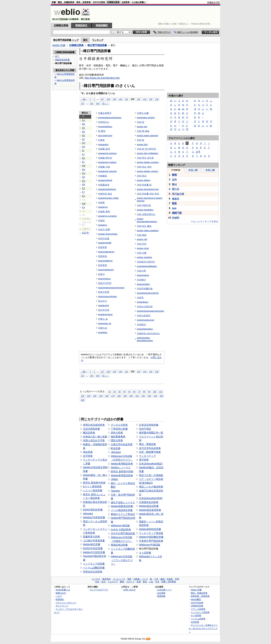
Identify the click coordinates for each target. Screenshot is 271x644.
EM (84, 166)
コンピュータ (119, 579)
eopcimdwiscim (106, 270)
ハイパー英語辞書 (93, 490)
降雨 (174, 175)
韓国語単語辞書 (119, 545)
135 (151, 99)
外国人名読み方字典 (94, 440)
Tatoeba (115, 491)
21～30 (210, 170)
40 (124, 391)
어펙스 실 (103, 319)
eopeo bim (142, 144)
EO (84, 173)
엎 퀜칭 (102, 131)
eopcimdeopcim (106, 252)
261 (92, 103)
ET (83, 192)
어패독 (101, 140)
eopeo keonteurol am (148, 189)
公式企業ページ (164, 590)
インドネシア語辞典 (200, 612)
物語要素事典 (118, 437)
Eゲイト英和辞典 (92, 486)
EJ (83, 154)
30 (120, 391)
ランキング (98, 40)
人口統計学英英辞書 (94, 541)
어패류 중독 (104, 211)
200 (131, 396)
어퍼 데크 (142, 176)
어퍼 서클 (142, 253)
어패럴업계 (104, 185)
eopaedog (103, 144)
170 (113, 396)
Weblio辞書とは (63, 590)
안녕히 (176, 218)
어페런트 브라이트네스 (148, 333)
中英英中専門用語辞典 (151, 541)
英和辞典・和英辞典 (200, 596)
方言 (157, 582)
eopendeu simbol (146, 118)
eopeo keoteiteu (145, 210)
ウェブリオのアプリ (99, 590)
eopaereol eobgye (107, 153)
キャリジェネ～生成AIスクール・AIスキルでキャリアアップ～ (203, 628)
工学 (156, 579)
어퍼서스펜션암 (145, 306)
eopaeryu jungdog (107, 216)
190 (125, 396)
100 (155, 391)
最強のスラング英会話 (123, 514)
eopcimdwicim (105, 261)
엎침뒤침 (102, 256)
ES (83, 188)
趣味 (122, 582)
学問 (177, 579)
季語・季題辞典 (147, 444)
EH (84, 147)
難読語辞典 (89, 433)
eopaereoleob (105, 180)
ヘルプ (59, 596)
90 (149, 391)
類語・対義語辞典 (66, 2)
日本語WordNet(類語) (151, 464)
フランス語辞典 (198, 609)
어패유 (101, 220)
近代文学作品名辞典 (150, 448)
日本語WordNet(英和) (151, 498)
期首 (174, 203)
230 (149, 396)
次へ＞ (105, 103)
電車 (129, 579)
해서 (174, 184)
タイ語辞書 (145, 553)
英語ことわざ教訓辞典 (151, 487)
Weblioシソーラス (121, 468)
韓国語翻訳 (102, 25)
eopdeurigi (103, 305)
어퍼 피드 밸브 (144, 226)
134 (145, 99)
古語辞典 (125, 2)
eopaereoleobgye (107, 189)
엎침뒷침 (102, 265)
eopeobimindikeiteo (147, 266)
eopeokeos (143, 302)
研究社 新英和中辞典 (94, 483)
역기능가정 (178, 194)
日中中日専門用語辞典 (123, 533)
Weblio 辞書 (59, 45)
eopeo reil (142, 239)
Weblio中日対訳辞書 (94, 552)
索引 (85, 40)
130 (120, 99)
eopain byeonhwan (108, 234)
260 (83, 400)
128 (108, 99)
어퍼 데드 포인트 (145, 158)
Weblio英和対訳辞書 (150, 529)
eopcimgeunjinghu (107, 296)
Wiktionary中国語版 (150, 545)
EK (83, 158)
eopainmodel (105, 243)
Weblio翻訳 (196, 599)
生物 (139, 582)
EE (83, 136)
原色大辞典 (117, 433)
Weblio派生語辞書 (149, 506)
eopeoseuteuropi (146, 320)
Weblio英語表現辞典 (150, 510)
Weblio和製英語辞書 (122, 506)
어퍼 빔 (141, 140)
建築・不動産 (167, 579)
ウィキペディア (147, 456)
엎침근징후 (104, 292)
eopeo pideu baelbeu (148, 230)
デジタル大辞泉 (119, 425)
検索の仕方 (61, 593)
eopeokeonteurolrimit (148, 293)
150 (101, 396)
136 (157, 99)
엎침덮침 (102, 247)
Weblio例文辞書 (92, 544)
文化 (97, 582)
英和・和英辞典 (83, 2)
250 (161, 396)
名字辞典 (88, 456)
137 (83, 103)
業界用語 (106, 579)
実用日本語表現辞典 (94, 425)
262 (98, 103)
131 (126, 99)
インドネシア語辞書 (94, 564)
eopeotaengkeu (145, 329)
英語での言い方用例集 (151, 475)
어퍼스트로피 (144, 315)
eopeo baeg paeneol (148, 135)
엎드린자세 (104, 310)
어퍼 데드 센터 (144, 167)
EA (83, 120)
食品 (145, 582)
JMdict (114, 479)
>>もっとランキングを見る (204, 221)
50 (129, 391)
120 (83, 396)
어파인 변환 (104, 229)
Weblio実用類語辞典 (122, 464)
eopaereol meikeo (107, 162)
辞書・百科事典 (169, 582)
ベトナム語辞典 (198, 619)
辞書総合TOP (214, 2)
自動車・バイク (141, 579)
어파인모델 (104, 238)
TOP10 (176, 170)
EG (84, 143)
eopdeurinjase (105, 314)
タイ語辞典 (196, 615)
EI (83, 151)
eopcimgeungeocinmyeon (111, 288)
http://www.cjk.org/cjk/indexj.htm (102, 78)
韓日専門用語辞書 (97, 45)
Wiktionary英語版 (120, 526)
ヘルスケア (113, 582)
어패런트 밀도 (105, 194)
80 (144, 391)
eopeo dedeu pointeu (148, 162)
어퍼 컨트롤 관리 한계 (148, 194)
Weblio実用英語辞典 (122, 475)
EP (83, 177)
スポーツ (130, 582)
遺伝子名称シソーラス (123, 502)
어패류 (101, 202)
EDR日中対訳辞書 (93, 548)
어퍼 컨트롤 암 (144, 185)
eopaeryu (103, 207)
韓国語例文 (81, 25)
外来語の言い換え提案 (95, 437)
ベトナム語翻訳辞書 (94, 568)
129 (114, 99)
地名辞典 (88, 452)
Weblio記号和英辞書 (94, 517)
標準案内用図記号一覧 (151, 433)
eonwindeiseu (105, 127)
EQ (84, 181)
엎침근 (101, 274)
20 (115, 391)
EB (83, 124)
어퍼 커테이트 (144, 205)
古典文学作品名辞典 (122, 444)
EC (84, 128)
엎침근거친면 (105, 283)
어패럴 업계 (104, 149)
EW (84, 204)
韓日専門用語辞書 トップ (66, 40)
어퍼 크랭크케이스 (146, 214)
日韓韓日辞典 (113, 2)
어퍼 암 (141, 122)
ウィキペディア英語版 (151, 533)
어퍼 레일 (142, 235)
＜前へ (84, 99)
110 (161, 391)
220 (143, 396)
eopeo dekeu (144, 180)
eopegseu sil (105, 323)
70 (139, 391)
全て (57, 56)
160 (107, 396)
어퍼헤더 (141, 280)
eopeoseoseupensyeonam (151, 311)
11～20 (193, 170)
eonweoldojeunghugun (110, 118)
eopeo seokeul (144, 257)
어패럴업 (102, 176)
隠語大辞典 (117, 440)
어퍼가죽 (141, 271)
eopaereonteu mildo (108, 198)
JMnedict (88, 514)
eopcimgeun (104, 279)
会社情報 (161, 593)
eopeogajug (143, 275)
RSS (148, 639)
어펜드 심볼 (143, 113)
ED (84, 132)
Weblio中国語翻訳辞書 (151, 537)
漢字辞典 (144, 460)
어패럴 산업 (104, 167)
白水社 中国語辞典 (121, 529)
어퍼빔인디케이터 (146, 262)
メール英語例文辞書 (122, 510)
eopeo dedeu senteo (148, 171)
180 (119, 396)
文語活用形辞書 (91, 429)
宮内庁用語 (145, 429)
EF (83, 139)
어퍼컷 (140, 297)
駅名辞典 (116, 448)
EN (84, 170)
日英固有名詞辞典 (149, 502)
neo (174, 208)
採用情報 (161, 596)
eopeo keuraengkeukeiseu (147, 220)
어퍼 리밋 (142, 244)
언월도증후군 (105, 113)
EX (83, 207)
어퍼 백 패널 (143, 131)
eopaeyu (102, 225)
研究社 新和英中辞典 (122, 471)
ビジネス (96, 579)
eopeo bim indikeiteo (148, 153)
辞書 (54, 2)
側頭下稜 (177, 213)
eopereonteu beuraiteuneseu (145, 339)
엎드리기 (102, 301)
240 (155, 396)
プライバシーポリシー (66, 603)
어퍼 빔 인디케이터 (146, 149)
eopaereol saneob (107, 171)
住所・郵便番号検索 (150, 452)
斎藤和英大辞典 (91, 537)
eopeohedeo (143, 284)
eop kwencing (105, 135)
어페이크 (102, 328)
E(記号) (86, 233)
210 (137, 396)
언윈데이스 (104, 122)
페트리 (176, 199)
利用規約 (60, 599)
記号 (198, 152)
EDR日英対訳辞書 (93, 510)
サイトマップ (62, 606)
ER (84, 185)
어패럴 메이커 (105, 158)
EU (84, 196)
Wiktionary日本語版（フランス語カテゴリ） (122, 560)
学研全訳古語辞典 (93, 572)
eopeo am (142, 127)
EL (83, 162)
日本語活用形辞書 (149, 425)
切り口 (176, 189)
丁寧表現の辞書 (119, 429)
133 (139, 99)
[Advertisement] (157, 14)
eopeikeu (103, 332)
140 (95, 396)
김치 (174, 179)
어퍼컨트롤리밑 (145, 288)
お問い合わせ (129, 590)
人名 (151, 582)
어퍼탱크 (141, 324)
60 (134, 391)
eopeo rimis (143, 248)
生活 (103, 582)
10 (110, 391)
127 (102, 99)
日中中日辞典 (99, 2)
